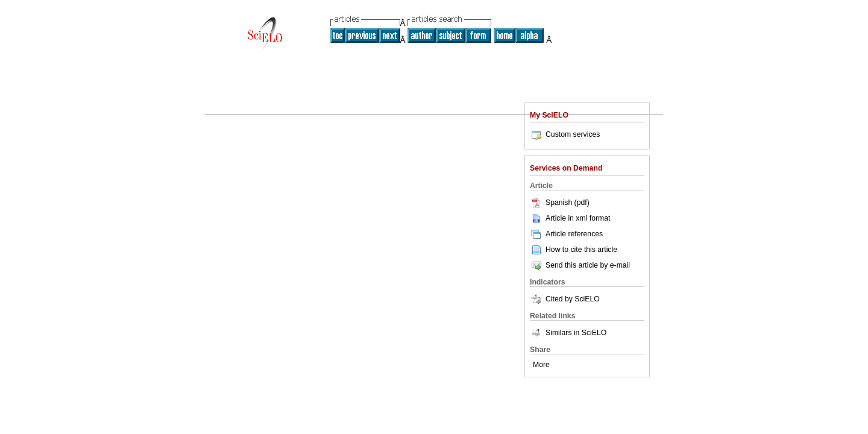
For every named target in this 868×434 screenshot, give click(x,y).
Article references (566, 234)
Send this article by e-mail (580, 265)
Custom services (565, 134)
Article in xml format (570, 218)
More (541, 365)
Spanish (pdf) (560, 203)
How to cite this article (581, 250)
